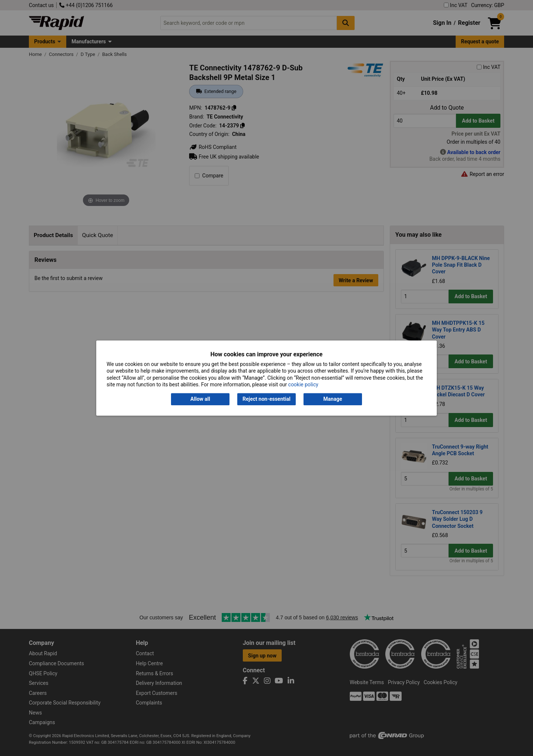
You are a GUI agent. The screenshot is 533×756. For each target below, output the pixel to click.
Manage (333, 399)
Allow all (200, 399)
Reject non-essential (266, 399)
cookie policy (303, 384)
